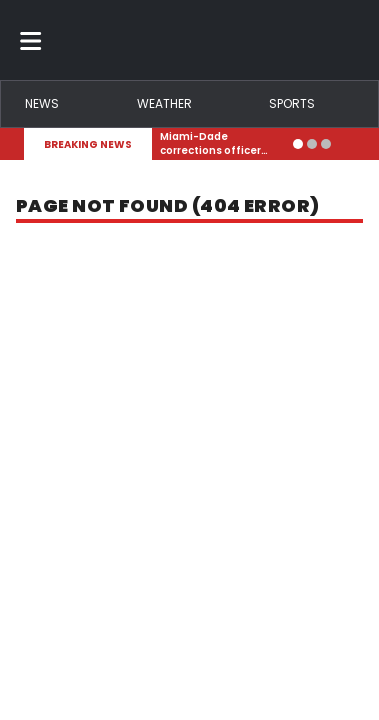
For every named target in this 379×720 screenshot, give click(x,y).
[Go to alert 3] (326, 144)
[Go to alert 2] (312, 144)
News (42, 103)
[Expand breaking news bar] (351, 144)
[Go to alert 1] (298, 144)
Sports (292, 103)
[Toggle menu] (31, 40)
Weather (164, 103)
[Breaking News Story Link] (222, 144)
